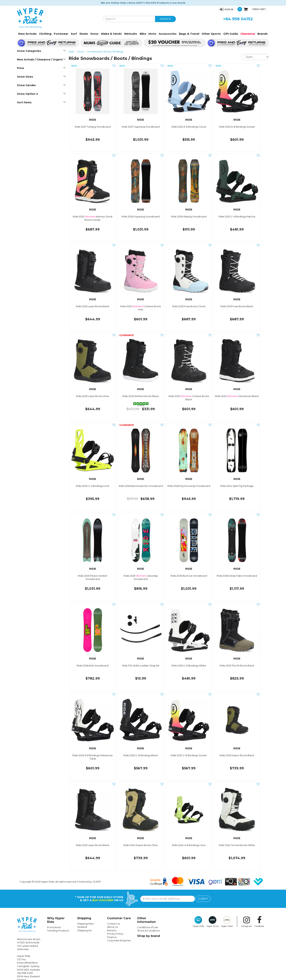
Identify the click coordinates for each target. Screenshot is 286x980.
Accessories (168, 34)
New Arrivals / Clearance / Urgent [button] (41, 59)
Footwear (61, 34)
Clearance (248, 34)
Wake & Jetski (111, 34)
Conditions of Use (148, 927)
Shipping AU (84, 930)
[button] (226, 9)
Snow (94, 34)
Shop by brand (149, 936)
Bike (143, 34)
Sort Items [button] (41, 102)
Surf (74, 34)
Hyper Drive (212, 922)
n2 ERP (97, 882)
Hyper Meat (227, 922)
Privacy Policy (115, 934)
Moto (152, 34)
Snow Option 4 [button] (41, 94)
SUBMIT (203, 899)
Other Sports (211, 34)
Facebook (259, 922)
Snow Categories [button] (41, 51)
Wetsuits (131, 34)
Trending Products (58, 931)
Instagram (247, 922)
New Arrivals (27, 34)
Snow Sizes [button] (41, 77)
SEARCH (165, 19)
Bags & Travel (189, 34)
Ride (71, 51)
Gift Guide (231, 34)
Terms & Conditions (148, 931)
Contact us (113, 924)
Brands (263, 34)
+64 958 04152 (238, 19)
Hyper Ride (198, 922)
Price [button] (41, 68)
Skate (84, 34)
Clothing (45, 34)
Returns (112, 930)
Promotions (54, 927)
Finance (112, 937)
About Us (112, 927)
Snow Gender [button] (41, 85)
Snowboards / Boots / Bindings (105, 51)
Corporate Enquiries (119, 940)
